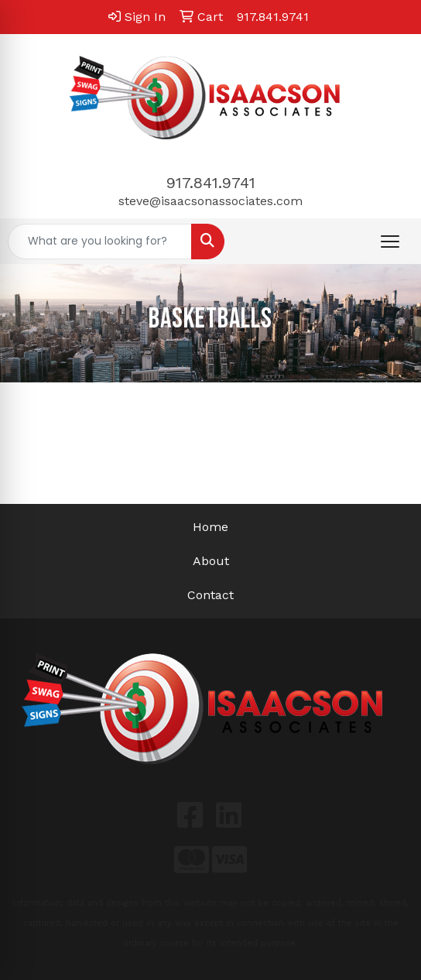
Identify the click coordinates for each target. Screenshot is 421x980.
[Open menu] (390, 242)
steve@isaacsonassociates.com (210, 201)
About (211, 561)
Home (210, 527)
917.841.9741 (211, 183)
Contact (210, 595)
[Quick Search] (100, 242)
